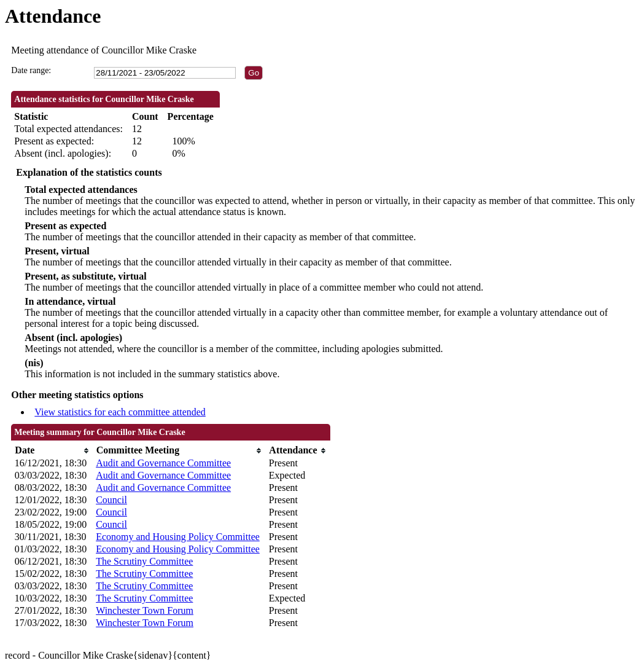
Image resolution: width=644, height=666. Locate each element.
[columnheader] (52, 451)
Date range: (31, 70)
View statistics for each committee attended (120, 412)
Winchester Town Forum (145, 610)
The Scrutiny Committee (144, 561)
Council (111, 500)
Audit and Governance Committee (163, 463)
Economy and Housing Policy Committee (178, 537)
